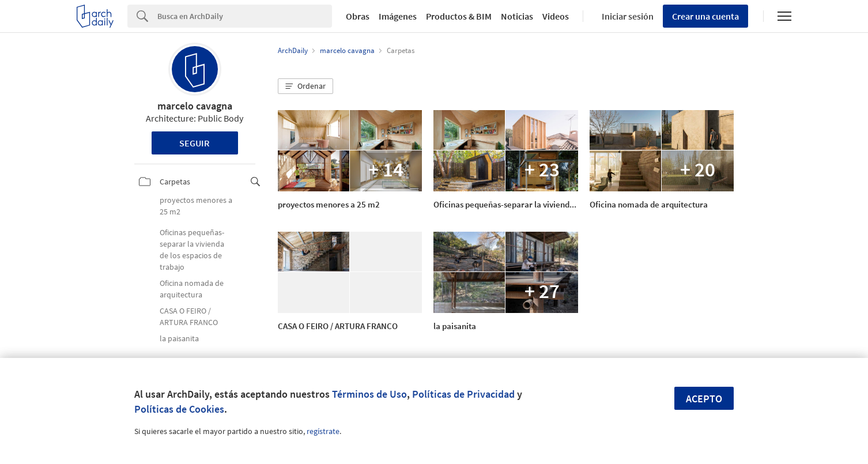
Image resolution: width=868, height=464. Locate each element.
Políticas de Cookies (179, 409)
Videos (556, 16)
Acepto (704, 399)
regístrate (323, 431)
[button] (305, 86)
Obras (358, 16)
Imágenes (398, 16)
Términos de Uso (369, 394)
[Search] (245, 16)
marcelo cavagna (195, 106)
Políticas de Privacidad (463, 394)
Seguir (195, 143)
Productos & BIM (459, 16)
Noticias (517, 16)
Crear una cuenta (705, 16)
